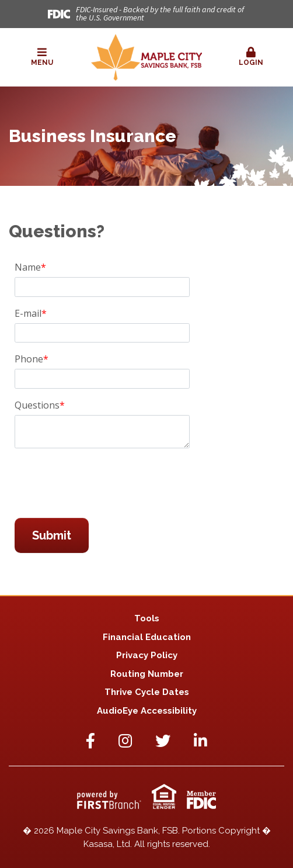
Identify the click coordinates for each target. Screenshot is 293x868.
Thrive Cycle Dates (147, 692)
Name (28, 267)
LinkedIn (200, 741)
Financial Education (147, 637)
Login (251, 57)
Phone (29, 359)
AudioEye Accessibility (147, 711)
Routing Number (147, 674)
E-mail (28, 313)
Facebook (90, 741)
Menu (42, 57)
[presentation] (103, 483)
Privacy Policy (147, 655)
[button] (42, 57)
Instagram (125, 741)
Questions (37, 405)
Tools (147, 618)
